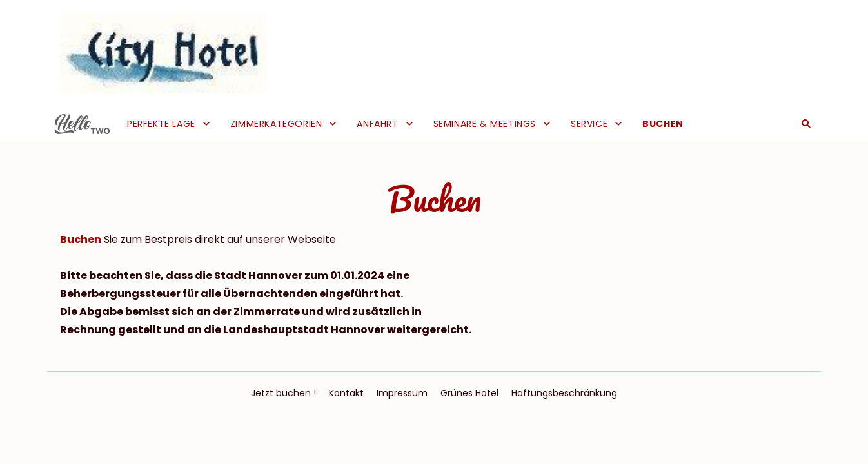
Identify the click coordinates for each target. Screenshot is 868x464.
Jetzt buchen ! (283, 393)
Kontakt (346, 393)
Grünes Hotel (469, 393)
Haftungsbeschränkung (564, 393)
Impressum (402, 393)
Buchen (81, 239)
